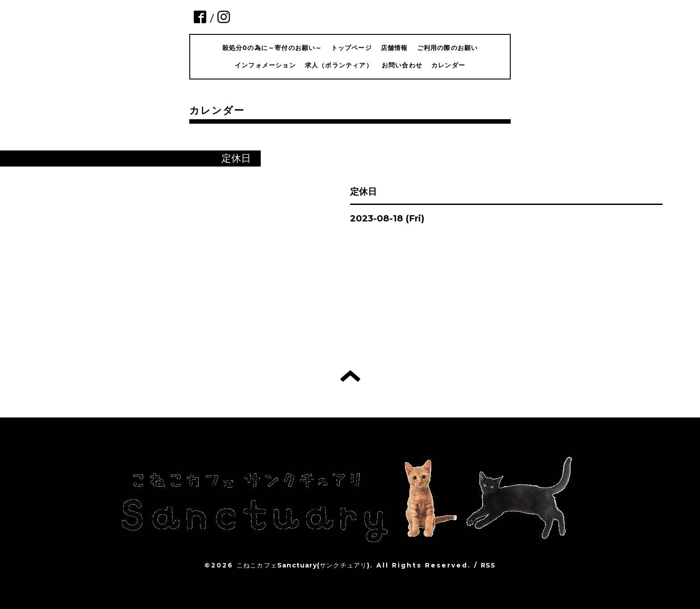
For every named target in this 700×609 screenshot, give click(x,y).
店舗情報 (394, 48)
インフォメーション (265, 65)
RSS (488, 565)
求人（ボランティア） (339, 65)
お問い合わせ (402, 65)
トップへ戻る (350, 376)
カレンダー (448, 65)
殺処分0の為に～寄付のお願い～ (272, 48)
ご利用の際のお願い (448, 48)
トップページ (352, 48)
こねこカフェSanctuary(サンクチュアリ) (303, 565)
